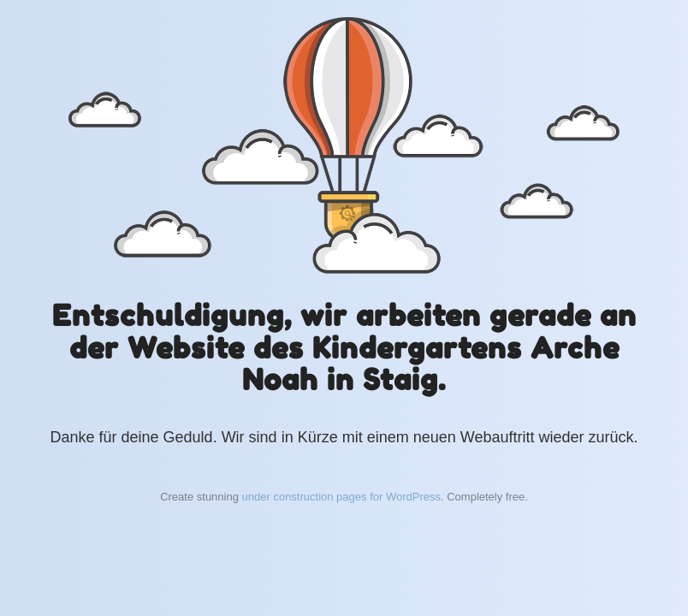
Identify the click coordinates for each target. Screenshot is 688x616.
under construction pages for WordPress (341, 497)
